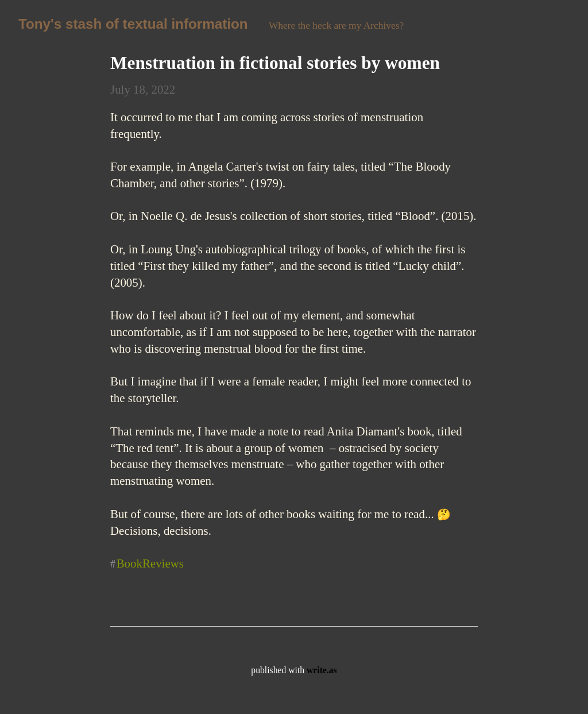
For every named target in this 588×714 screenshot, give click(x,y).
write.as (322, 670)
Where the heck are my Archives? (336, 25)
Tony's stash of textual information (133, 24)
